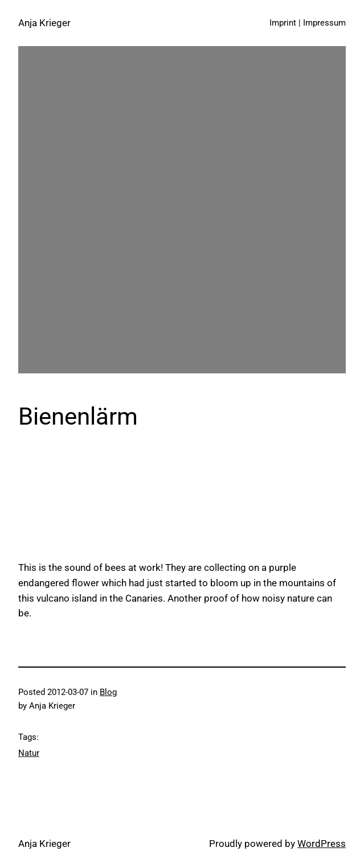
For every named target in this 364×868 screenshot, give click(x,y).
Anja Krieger (44, 23)
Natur (29, 753)
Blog (108, 692)
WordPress (322, 844)
